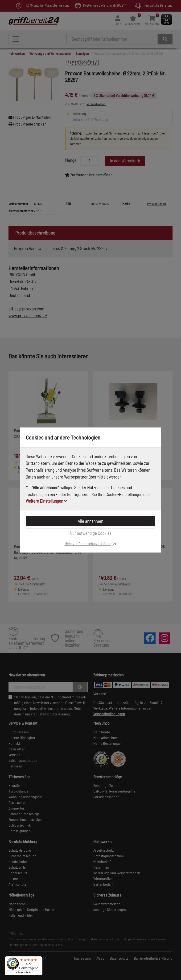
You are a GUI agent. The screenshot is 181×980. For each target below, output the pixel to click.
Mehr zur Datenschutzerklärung (91, 544)
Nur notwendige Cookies (91, 533)
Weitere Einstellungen (46, 501)
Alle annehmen (90, 521)
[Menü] (40, 959)
